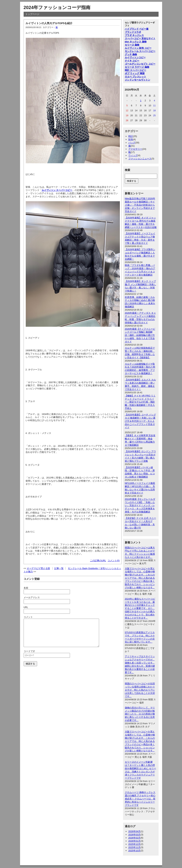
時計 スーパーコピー (136, 70)
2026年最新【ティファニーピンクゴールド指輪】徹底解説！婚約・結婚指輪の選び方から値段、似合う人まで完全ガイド (140, 335)
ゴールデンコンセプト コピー (140, 64)
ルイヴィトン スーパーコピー (57, 190)
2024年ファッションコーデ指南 (57, 7)
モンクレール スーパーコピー (140, 51)
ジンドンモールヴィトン (138, 80)
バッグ (132, 143)
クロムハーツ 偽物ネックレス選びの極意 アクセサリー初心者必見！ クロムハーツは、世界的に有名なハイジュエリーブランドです (140, 799)
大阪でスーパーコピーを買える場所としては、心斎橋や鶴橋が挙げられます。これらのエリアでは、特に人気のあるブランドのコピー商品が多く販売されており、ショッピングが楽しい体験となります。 (140, 578)
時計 (131, 136)
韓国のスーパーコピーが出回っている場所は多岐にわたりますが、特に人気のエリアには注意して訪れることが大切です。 (140, 690)
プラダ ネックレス (134, 35)
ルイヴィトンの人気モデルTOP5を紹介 (49, 23)
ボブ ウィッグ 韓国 (135, 73)
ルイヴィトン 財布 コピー (138, 48)
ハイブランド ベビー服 (137, 29)
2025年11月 (135, 847)
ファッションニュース (140, 159)
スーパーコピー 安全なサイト (140, 38)
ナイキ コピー (132, 61)
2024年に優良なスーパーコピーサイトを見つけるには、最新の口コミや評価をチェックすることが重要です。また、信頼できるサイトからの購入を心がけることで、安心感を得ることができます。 (140, 608)
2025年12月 (135, 844)
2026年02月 (135, 838)
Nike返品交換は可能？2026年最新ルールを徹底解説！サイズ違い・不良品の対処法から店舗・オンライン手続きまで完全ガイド (140, 205)
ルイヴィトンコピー (135, 57)
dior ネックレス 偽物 (136, 42)
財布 (131, 139)
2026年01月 (135, 841)
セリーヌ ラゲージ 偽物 (137, 67)
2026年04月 (135, 831)
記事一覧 (59, 568)
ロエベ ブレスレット (136, 77)
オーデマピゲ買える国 (38, 568)
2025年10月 (135, 851)
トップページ (32, 14)
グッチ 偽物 (131, 54)
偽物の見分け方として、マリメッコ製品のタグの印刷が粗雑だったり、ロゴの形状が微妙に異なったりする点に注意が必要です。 (140, 714)
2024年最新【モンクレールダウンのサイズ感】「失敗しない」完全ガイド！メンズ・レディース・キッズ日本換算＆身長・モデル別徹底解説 (140, 506)
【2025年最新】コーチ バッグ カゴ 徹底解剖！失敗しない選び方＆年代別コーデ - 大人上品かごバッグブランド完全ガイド (140, 421)
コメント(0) (114, 561)
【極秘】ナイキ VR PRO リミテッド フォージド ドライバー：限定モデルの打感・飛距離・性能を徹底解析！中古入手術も (140, 402)
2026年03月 (135, 835)
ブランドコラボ (133, 32)
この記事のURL (98, 561)
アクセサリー (135, 149)
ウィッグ (133, 155)
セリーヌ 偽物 (132, 45)
